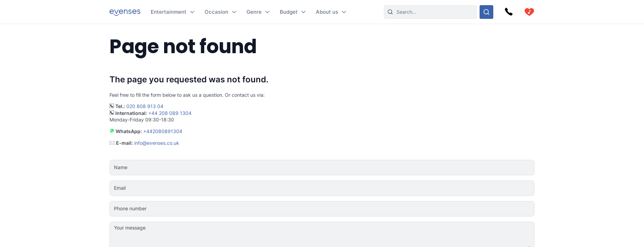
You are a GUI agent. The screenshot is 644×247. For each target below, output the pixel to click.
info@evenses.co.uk (157, 143)
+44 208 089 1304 (170, 113)
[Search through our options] (486, 12)
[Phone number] (343, 209)
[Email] (343, 188)
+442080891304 (163, 131)
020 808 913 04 (145, 106)
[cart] (529, 12)
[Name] (343, 167)
